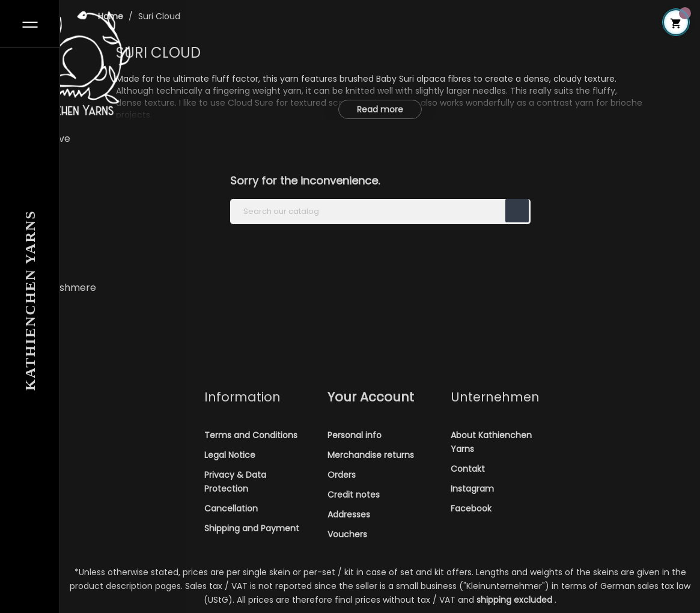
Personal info (355, 435)
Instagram (472, 489)
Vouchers (347, 534)
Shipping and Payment (252, 528)
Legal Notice (230, 455)
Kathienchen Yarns (30, 301)
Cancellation (231, 508)
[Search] (380, 212)
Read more (380, 109)
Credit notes (354, 495)
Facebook (471, 508)
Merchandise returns (371, 455)
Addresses (349, 514)
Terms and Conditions (251, 435)
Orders (342, 475)
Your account (371, 397)
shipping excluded (516, 600)
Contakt (468, 469)
